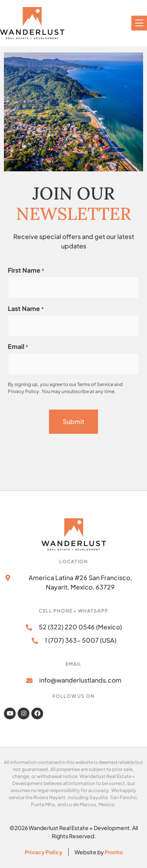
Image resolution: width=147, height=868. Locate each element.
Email (18, 347)
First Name (26, 270)
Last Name (26, 309)
